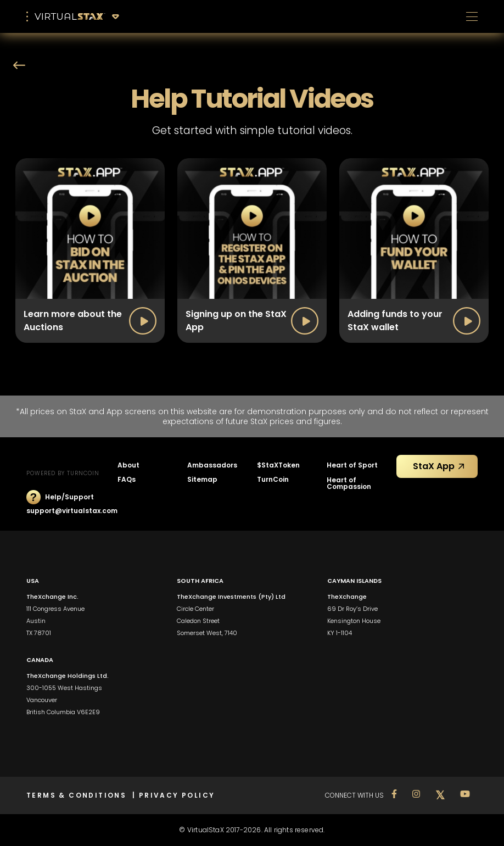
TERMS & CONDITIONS (79, 795)
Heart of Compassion (349, 483)
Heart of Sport (352, 465)
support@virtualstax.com (72, 511)
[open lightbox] (90, 251)
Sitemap (202, 479)
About (128, 465)
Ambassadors (212, 465)
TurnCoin (273, 479)
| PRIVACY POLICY (173, 795)
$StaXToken (278, 465)
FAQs (127, 479)
